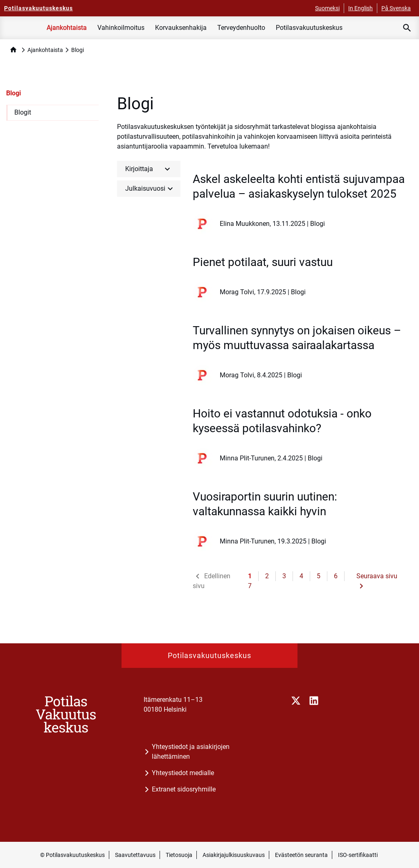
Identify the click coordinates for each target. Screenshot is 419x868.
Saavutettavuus (135, 855)
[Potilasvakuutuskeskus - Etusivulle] (38, 8)
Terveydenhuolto (241, 28)
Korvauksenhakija (181, 28)
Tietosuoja (179, 855)
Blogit (23, 112)
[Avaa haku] (407, 28)
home (13, 50)
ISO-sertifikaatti (358, 855)
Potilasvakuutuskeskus (309, 28)
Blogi (14, 93)
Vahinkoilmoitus (121, 28)
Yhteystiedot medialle (183, 773)
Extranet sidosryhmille (184, 789)
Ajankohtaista (67, 28)
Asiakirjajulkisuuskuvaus (234, 855)
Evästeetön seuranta (301, 855)
